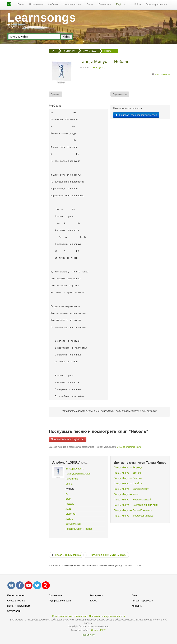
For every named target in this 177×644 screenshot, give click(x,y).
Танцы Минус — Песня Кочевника (133, 510)
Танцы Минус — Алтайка (128, 483)
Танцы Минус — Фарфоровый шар (133, 516)
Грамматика (105, 4)
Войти (138, 4)
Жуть (68, 509)
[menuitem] (21, 4)
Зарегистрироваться (157, 4)
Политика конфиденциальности (107, 616)
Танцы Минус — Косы (126, 494)
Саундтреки (14, 611)
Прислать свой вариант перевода (136, 115)
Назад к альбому (106, 555)
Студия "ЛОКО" (99, 630)
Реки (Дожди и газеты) (78, 474)
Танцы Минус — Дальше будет (131, 489)
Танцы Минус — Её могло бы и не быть (136, 505)
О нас (135, 595)
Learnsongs (42, 17)
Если (68, 499)
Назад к (66, 555)
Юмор (94, 601)
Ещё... (121, 4)
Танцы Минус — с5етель (128, 473)
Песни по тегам (16, 595)
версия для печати (161, 75)
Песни (21, 4)
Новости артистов (72, 4)
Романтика (72, 479)
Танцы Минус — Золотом (128, 478)
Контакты (137, 606)
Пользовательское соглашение (70, 616)
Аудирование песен (60, 601)
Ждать (69, 519)
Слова (90, 4)
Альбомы (53, 4)
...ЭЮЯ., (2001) (98, 68)
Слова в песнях (16, 601)
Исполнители (36, 4)
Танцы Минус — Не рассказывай (132, 500)
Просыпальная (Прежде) (79, 529)
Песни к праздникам (19, 606)
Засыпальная (73, 524)
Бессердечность (75, 469)
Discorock (71, 514)
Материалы (97, 595)
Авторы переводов (142, 601)
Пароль (70, 504)
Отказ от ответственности (129, 447)
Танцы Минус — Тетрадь (128, 467)
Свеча (69, 484)
